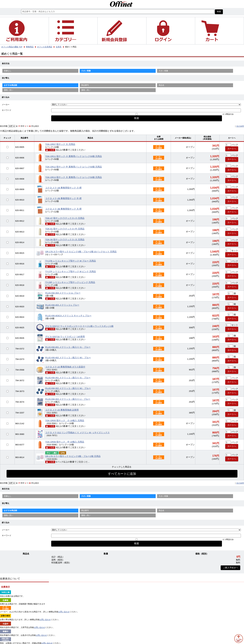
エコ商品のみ (228, 114)
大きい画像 (163, 71)
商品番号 (85, 85)
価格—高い (86, 90)
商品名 (161, 85)
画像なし (8, 71)
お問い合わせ (64, 612)
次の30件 (240, 126)
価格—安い (9, 90)
